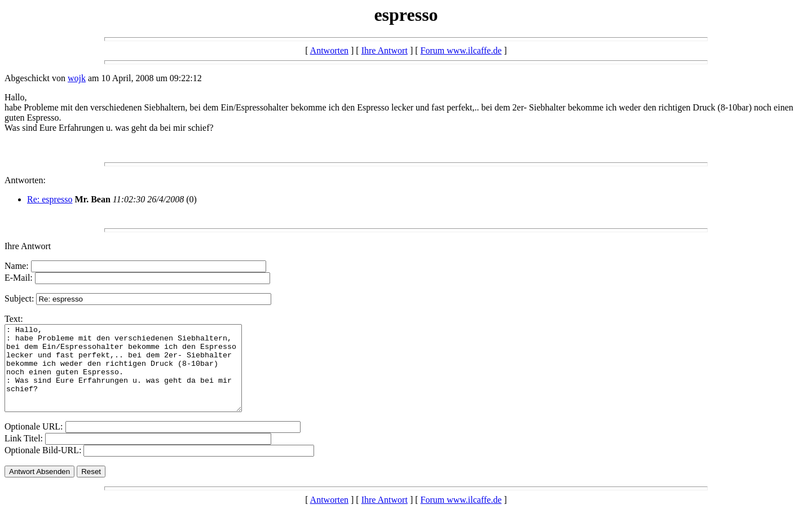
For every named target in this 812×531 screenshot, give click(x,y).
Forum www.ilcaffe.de (461, 50)
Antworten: (25, 180)
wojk (77, 78)
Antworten (329, 50)
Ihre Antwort (385, 50)
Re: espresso (50, 199)
